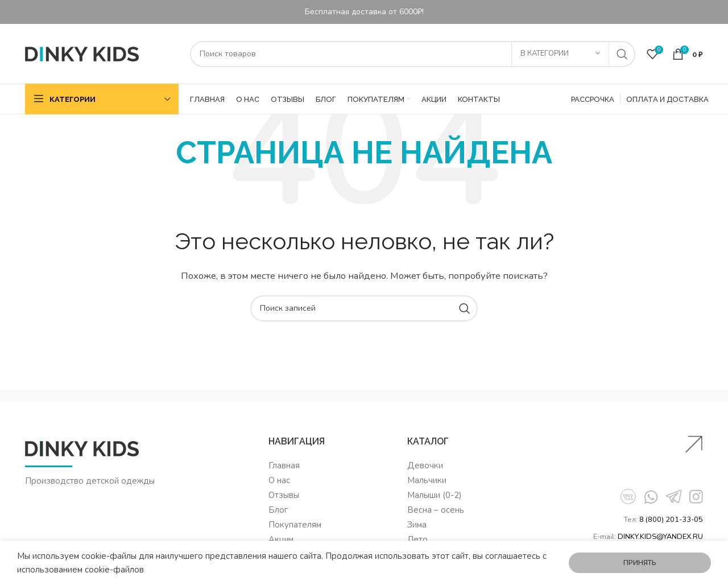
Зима (417, 525)
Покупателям (295, 525)
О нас (279, 480)
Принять (640, 563)
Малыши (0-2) (435, 495)
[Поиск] (413, 54)
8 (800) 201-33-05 (671, 520)
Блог (278, 510)
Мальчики (427, 480)
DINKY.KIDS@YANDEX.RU (660, 537)
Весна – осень (436, 510)
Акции (281, 539)
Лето (417, 539)
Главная (284, 465)
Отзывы (284, 495)
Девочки (425, 465)
